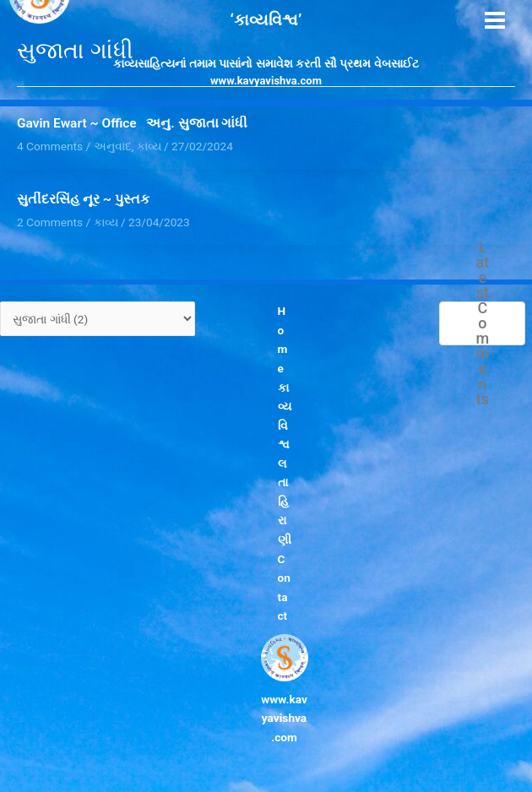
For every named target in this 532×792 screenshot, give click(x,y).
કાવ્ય (106, 222)
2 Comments (50, 222)
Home (283, 339)
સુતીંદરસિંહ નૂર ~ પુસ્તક (83, 199)
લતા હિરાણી (285, 502)
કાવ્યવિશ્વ (285, 416)
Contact (284, 588)
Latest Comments (483, 323)
